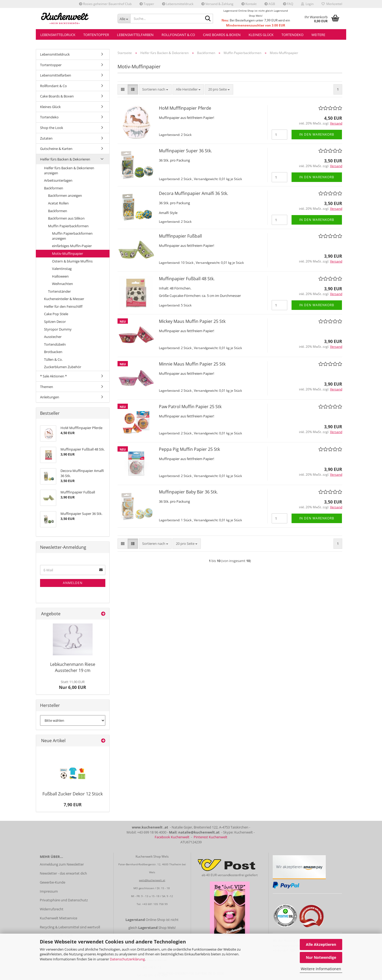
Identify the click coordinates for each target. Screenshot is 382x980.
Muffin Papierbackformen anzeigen (72, 236)
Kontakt (249, 4)
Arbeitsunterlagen (58, 180)
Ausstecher (53, 337)
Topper (147, 4)
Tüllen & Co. (53, 359)
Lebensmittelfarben (135, 35)
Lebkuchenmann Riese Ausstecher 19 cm (73, 667)
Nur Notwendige (321, 957)
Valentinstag (62, 269)
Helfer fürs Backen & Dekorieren (65, 159)
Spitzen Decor (55, 322)
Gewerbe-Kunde (53, 882)
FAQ (288, 4)
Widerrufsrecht (52, 909)
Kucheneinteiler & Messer (64, 299)
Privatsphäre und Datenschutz (64, 900)
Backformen (54, 188)
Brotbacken (53, 352)
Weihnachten (62, 284)
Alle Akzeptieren (321, 944)
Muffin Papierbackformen (68, 226)
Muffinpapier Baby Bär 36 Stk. (188, 492)
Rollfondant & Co (178, 35)
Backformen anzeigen (65, 195)
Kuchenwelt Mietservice (58, 918)
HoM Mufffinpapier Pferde (185, 108)
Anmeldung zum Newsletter (62, 864)
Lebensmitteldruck (178, 4)
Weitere (318, 35)
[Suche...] (124, 19)
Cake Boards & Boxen (222, 35)
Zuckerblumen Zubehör (63, 367)
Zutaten (46, 138)
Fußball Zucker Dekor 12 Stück (73, 794)
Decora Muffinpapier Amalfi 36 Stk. (194, 193)
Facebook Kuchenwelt (172, 837)
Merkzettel (332, 4)
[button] (123, 89)
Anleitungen (50, 397)
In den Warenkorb (317, 134)
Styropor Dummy (58, 329)
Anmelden (73, 583)
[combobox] (155, 89)
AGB (270, 4)
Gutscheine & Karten (56, 149)
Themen (47, 387)
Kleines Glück (261, 35)
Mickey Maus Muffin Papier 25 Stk (192, 321)
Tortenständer (59, 291)
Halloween (60, 276)
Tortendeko (292, 35)
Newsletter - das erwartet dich (63, 873)
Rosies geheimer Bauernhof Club (105, 4)
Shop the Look (52, 128)
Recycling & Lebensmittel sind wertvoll (70, 927)
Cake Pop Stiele (56, 314)
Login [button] (307, 4)
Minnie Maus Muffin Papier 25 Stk (192, 364)
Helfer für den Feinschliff (63, 306)
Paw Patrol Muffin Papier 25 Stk (190, 407)
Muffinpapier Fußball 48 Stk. (187, 279)
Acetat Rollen (58, 203)
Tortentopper (96, 35)
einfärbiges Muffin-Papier (72, 246)
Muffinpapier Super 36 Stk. (185, 151)
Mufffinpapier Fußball (180, 236)
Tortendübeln (55, 344)
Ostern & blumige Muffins (72, 261)
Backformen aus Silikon (66, 218)
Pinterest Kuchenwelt (210, 837)
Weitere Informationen (321, 969)
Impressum (49, 891)
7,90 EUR (73, 805)
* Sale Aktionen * (53, 376)
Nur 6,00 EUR (73, 685)
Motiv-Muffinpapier (68, 253)
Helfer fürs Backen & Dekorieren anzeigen (69, 170)
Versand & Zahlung (217, 4)
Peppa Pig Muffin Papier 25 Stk (189, 449)
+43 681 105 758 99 (155, 904)
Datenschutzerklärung (127, 959)
